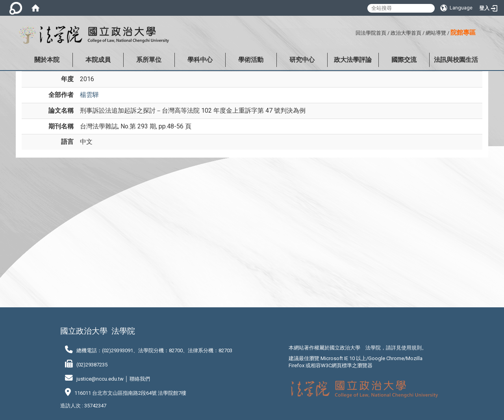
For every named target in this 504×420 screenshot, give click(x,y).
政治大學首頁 (406, 33)
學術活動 (251, 60)
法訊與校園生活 (456, 60)
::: (353, 32)
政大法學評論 (353, 60)
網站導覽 (436, 33)
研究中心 (302, 60)
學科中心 (200, 60)
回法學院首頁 (371, 33)
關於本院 (47, 60)
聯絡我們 (140, 379)
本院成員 (98, 60)
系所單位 (149, 60)
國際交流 (404, 60)
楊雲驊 (89, 95)
